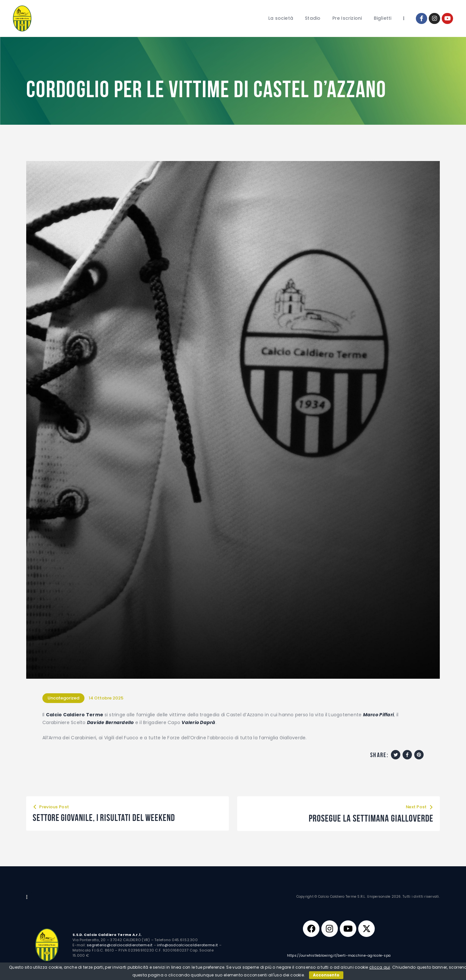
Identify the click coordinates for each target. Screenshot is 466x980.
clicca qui (380, 967)
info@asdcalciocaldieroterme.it (187, 945)
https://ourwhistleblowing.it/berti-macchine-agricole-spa (339, 956)
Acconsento (326, 975)
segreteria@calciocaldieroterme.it (120, 945)
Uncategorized (63, 698)
